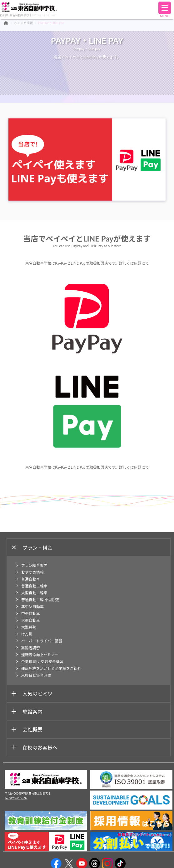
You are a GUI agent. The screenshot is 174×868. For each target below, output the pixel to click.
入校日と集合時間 (36, 675)
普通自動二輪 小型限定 (40, 600)
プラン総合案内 (34, 565)
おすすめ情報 (23, 23)
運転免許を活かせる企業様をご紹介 (51, 668)
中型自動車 (31, 614)
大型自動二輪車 (34, 593)
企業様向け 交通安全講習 (42, 662)
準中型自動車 (32, 607)
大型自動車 (31, 620)
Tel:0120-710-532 (16, 798)
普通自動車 (31, 579)
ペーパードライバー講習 (42, 641)
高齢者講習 (31, 648)
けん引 (27, 634)
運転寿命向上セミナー (40, 655)
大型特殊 (29, 627)
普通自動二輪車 (34, 586)
